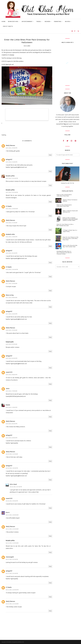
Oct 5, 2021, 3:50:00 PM (11, 148)
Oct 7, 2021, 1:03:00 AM (11, 283)
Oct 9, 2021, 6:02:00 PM (11, 424)
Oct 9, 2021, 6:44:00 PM (11, 438)
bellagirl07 (9, 159)
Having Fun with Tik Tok (67, 183)
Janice (8, 388)
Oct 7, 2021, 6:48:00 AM (11, 297)
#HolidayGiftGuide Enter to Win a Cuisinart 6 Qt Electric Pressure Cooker (64, 253)
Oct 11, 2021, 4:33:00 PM (12, 559)
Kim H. (8, 512)
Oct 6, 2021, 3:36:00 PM (11, 237)
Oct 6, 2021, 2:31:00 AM (11, 223)
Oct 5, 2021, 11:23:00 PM (12, 192)
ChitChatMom (9, 642)
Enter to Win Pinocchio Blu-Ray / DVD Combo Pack (70, 246)
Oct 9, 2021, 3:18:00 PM (11, 407)
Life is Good (13, 484)
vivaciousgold (10, 557)
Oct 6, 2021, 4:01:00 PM (11, 253)
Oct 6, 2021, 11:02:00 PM (12, 269)
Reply (50, 155)
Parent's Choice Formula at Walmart (70, 200)
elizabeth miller (10, 234)
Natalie (8, 405)
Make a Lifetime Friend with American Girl (70, 211)
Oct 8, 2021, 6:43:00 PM (11, 358)
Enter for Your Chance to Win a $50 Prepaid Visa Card (65, 225)
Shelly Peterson (10, 145)
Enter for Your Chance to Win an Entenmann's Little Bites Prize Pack (70, 238)
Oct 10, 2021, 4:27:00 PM (16, 487)
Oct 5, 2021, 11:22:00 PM (12, 178)
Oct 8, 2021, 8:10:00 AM (11, 344)
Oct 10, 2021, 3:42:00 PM (12, 468)
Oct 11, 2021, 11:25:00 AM (12, 543)
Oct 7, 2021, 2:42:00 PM (11, 314)
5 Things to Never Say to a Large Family (70, 231)
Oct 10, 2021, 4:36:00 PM (12, 501)
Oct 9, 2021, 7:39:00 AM (11, 391)
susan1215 (9, 372)
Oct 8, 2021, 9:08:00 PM (11, 375)
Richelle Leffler (10, 176)
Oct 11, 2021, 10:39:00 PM (12, 590)
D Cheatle (9, 206)
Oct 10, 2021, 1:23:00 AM (12, 454)
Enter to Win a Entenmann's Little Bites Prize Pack (64, 195)
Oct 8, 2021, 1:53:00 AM (11, 330)
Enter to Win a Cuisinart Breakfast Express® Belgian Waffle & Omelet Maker (70, 219)
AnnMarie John (21, 642)
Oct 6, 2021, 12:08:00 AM (12, 209)
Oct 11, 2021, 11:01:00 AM (12, 529)
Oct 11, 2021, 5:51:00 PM (12, 573)
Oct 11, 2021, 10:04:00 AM (12, 515)
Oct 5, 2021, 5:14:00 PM (11, 162)
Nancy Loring (10, 295)
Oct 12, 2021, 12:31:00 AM (12, 604)
